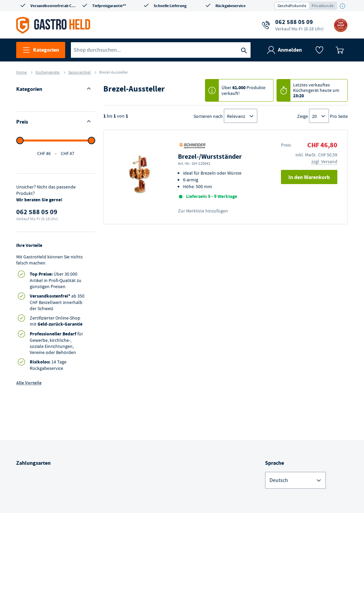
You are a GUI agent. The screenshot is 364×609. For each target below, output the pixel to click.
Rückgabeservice (230, 6)
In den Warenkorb (309, 177)
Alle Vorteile (29, 528)
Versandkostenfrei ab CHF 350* (54, 6)
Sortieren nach (208, 116)
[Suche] (244, 50)
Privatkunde (323, 6)
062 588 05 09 (299, 25)
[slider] (20, 286)
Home (22, 72)
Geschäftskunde (292, 6)
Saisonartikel (80, 72)
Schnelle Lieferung (170, 6)
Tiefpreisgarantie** (109, 6)
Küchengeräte (48, 72)
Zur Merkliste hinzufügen (203, 211)
